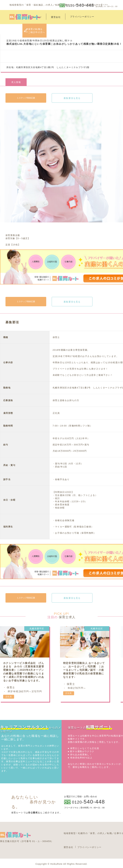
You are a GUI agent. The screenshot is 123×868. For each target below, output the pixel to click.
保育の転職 (37, 31)
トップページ (34, 17)
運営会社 (56, 17)
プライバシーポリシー (89, 847)
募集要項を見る (72, 98)
